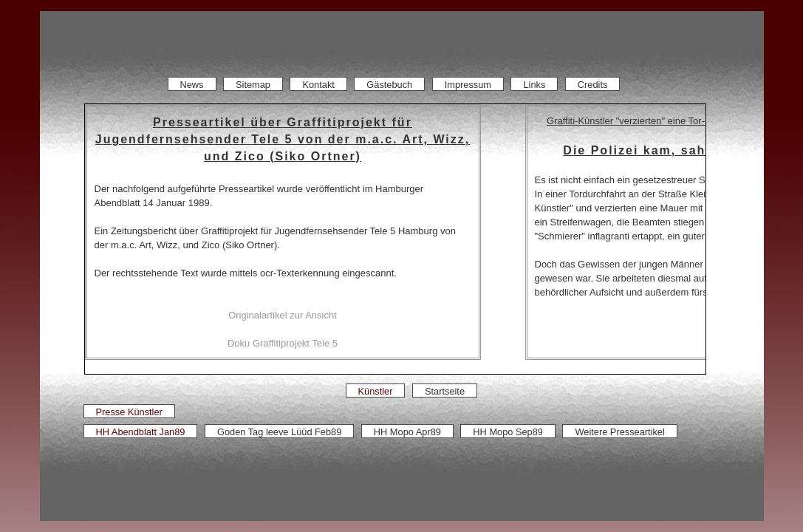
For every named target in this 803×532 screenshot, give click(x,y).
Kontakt (318, 85)
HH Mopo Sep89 (508, 432)
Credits (593, 85)
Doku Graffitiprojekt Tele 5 (283, 343)
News (192, 85)
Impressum (468, 85)
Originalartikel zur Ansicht (283, 315)
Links (535, 85)
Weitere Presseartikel (619, 432)
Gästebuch (389, 85)
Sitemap (253, 85)
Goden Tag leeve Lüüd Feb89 (279, 432)
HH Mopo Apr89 (407, 432)
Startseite (445, 391)
